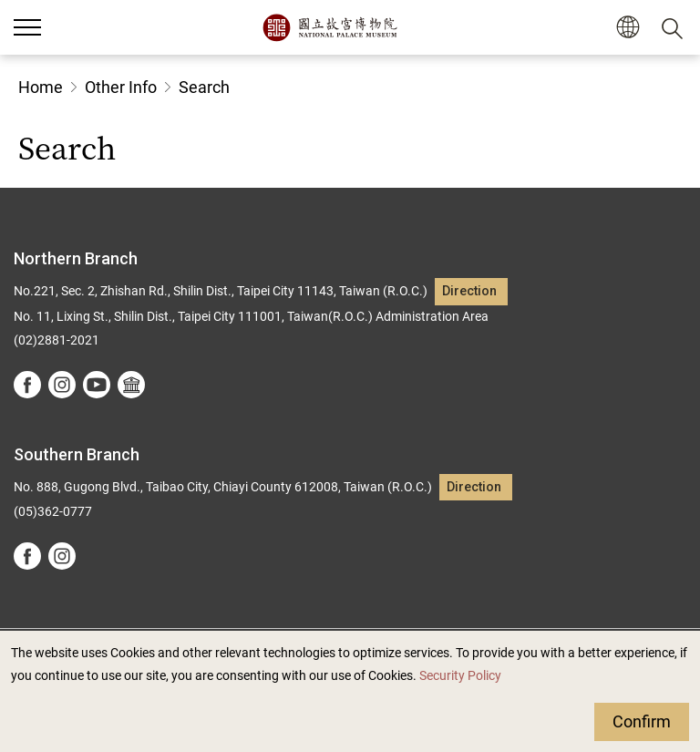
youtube (97, 385)
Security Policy (460, 676)
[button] (628, 28)
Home (41, 87)
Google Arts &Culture (131, 385)
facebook (27, 385)
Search (204, 87)
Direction (469, 291)
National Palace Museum (329, 27)
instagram (62, 385)
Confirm (642, 721)
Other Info (121, 87)
